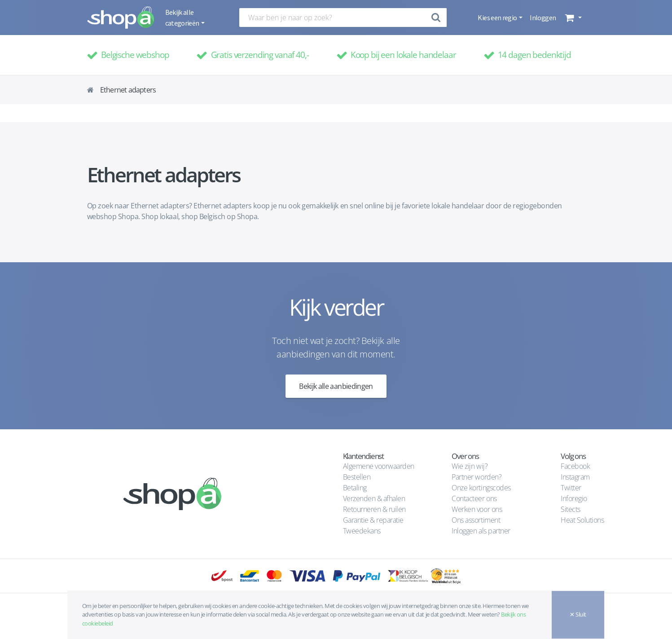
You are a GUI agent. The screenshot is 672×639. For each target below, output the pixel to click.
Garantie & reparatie (373, 520)
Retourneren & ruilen (374, 509)
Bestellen (357, 477)
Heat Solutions (583, 520)
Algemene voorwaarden (379, 466)
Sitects (571, 509)
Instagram (575, 477)
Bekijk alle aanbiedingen (336, 386)
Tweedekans (362, 531)
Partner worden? (477, 477)
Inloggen (543, 18)
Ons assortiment (476, 520)
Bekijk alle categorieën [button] (183, 18)
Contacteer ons (474, 498)
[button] (572, 18)
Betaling (355, 488)
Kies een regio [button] (498, 18)
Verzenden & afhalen (374, 498)
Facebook (575, 466)
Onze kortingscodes (481, 488)
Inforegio (575, 498)
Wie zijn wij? (470, 466)
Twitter (571, 488)
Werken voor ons (477, 509)
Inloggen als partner (481, 531)
